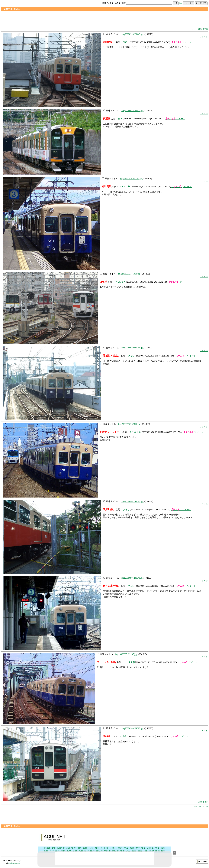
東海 (73, 848)
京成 (126, 848)
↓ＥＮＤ (204, 37)
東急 (143, 848)
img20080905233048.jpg (133, 578)
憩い (114, 848)
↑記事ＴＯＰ (203, 802)
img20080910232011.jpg (133, 348)
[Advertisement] (104, 19)
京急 (157, 848)
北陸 (79, 848)
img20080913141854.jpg (129, 274)
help (181, 3)
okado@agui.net (14, 863)
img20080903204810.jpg (133, 728)
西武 (132, 848)
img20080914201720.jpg (132, 178)
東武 (120, 848)
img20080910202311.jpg (130, 424)
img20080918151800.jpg (133, 111)
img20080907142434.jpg (133, 501)
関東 (60, 848)
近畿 (85, 848)
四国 (97, 848)
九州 (103, 848)
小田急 (150, 848)
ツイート (187, 42)
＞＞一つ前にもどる (200, 806)
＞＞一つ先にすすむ (200, 29)
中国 (91, 848)
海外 (108, 848)
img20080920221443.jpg (133, 34)
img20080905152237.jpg (126, 654)
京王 (138, 848)
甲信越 (67, 848)
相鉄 (163, 848)
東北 (54, 848)
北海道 (47, 848)
